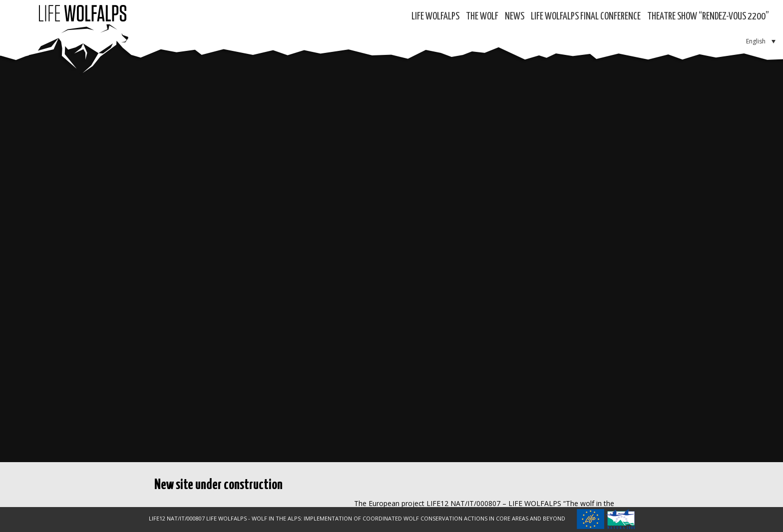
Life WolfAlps (435, 17)
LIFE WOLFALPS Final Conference (586, 17)
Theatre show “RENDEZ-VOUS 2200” (708, 17)
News (515, 17)
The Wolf (482, 17)
